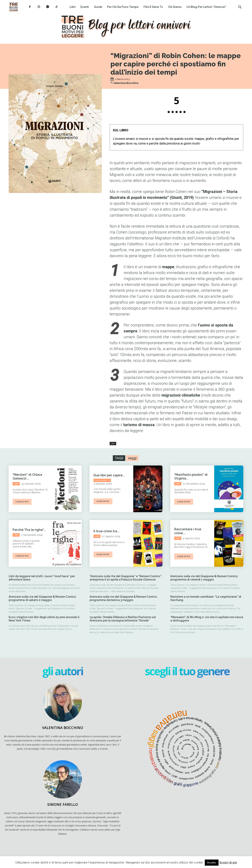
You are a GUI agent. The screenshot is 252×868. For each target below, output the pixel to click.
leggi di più (22, 502)
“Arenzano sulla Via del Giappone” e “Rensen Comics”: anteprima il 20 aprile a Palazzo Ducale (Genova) (126, 578)
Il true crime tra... (107, 531)
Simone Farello (63, 804)
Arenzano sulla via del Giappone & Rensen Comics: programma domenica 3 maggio (124, 598)
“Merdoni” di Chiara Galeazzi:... (27, 477)
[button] (240, 7)
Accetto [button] (212, 863)
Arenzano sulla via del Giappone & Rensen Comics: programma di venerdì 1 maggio (204, 578)
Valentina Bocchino (126, 83)
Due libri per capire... (109, 475)
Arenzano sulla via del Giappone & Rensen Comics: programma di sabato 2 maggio (43, 598)
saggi (132, 458)
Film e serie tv (102, 480)
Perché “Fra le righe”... (29, 530)
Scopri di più (228, 862)
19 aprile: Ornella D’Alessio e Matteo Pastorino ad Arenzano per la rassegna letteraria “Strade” (123, 619)
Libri (113, 444)
